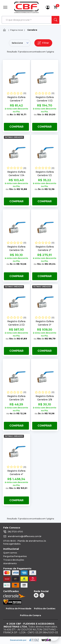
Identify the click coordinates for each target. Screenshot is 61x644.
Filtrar (43, 43)
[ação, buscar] (55, 20)
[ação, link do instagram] (42, 595)
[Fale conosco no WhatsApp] (54, 635)
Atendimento (10, 563)
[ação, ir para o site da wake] (46, 640)
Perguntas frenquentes (15, 556)
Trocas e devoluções (14, 560)
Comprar (16, 127)
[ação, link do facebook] (36, 595)
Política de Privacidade (19, 609)
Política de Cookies (45, 609)
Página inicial (17, 30)
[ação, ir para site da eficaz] (34, 640)
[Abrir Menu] (5, 7)
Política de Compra (30, 615)
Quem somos (10, 553)
